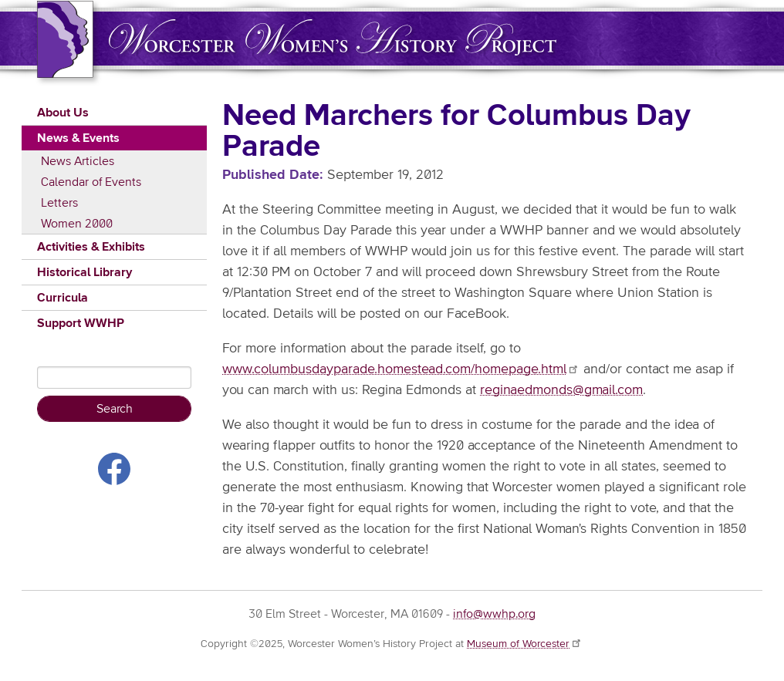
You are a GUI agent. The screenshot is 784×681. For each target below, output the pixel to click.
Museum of (525, 644)
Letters (59, 203)
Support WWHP (81, 323)
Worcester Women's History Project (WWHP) (333, 37)
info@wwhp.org (494, 614)
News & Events (78, 138)
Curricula (63, 298)
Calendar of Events (91, 182)
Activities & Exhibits (91, 247)
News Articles (78, 161)
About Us (63, 113)
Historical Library (84, 272)
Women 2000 (77, 224)
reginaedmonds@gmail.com (561, 390)
